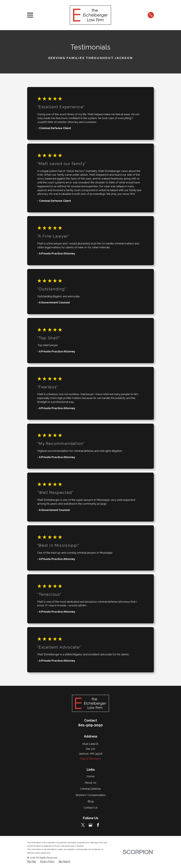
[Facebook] (98, 825)
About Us (90, 783)
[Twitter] (83, 825)
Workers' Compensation (91, 795)
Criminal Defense (90, 789)
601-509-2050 (90, 725)
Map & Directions (90, 759)
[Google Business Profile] (90, 825)
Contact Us (91, 808)
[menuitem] (32, 862)
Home (91, 776)
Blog (91, 801)
